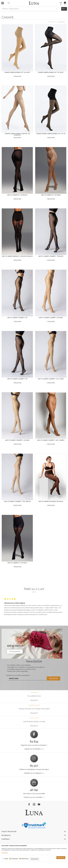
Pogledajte (34, 700)
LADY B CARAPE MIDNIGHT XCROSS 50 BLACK (17, 256)
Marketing (25, 859)
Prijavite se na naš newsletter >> (34, 797)
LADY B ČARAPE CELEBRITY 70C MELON (17, 501)
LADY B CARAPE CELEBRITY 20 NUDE (51, 318)
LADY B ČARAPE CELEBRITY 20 (17, 318)
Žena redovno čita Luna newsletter (34, 794)
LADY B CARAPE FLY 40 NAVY (17, 563)
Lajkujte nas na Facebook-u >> (34, 749)
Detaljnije (5, 853)
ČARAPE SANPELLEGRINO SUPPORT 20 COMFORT (17, 134)
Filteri (64, 9)
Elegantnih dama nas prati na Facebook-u (34, 745)
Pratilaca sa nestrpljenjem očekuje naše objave (34, 769)
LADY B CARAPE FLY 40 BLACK (17, 195)
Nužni (6, 859)
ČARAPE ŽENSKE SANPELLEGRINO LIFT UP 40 (51, 134)
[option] (34, 607)
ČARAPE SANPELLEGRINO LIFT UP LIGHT (17, 72)
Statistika (15, 859)
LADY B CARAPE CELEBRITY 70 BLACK (51, 256)
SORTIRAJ (5, 9)
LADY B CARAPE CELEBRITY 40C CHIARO (51, 440)
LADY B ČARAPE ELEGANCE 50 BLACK (51, 501)
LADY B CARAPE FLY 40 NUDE (51, 195)
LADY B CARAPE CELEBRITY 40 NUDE (17, 440)
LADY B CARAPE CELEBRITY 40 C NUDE (51, 379)
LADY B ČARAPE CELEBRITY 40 (17, 379)
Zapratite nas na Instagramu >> (34, 773)
